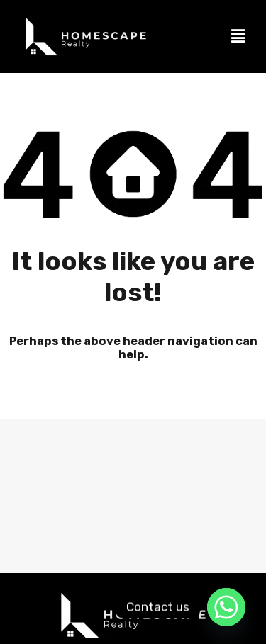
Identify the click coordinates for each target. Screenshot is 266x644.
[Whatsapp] (226, 607)
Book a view (220, 557)
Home (43, 526)
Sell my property (57, 557)
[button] (238, 36)
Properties (109, 526)
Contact (145, 557)
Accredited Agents (200, 526)
